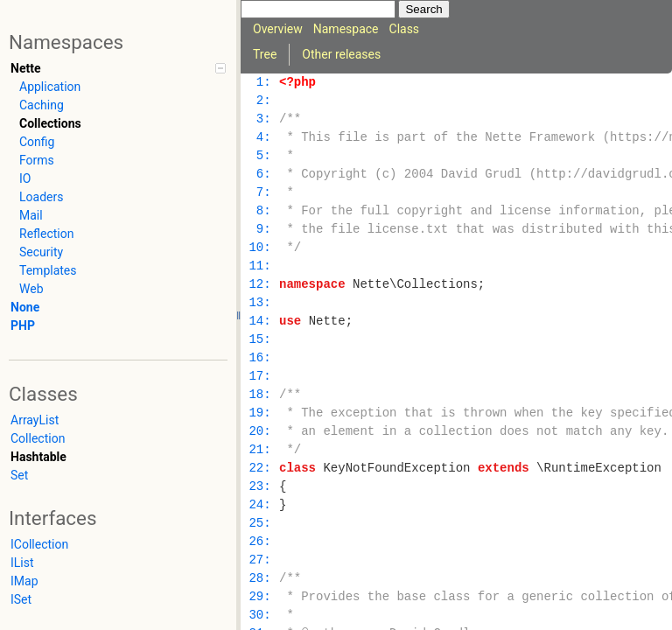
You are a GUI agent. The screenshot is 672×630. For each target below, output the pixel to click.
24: (260, 505)
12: (260, 285)
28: (260, 579)
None (25, 307)
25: (260, 524)
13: (260, 303)
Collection (38, 438)
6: (260, 175)
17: (260, 377)
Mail (31, 215)
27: (260, 560)
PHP (23, 325)
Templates (48, 270)
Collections (50, 123)
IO (25, 178)
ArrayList (35, 420)
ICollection (39, 544)
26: (260, 542)
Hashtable (38, 457)
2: (260, 101)
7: (260, 193)
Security (41, 252)
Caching (42, 105)
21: (260, 450)
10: (260, 248)
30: (260, 616)
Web (31, 289)
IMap (24, 581)
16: (260, 358)
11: (260, 266)
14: (260, 322)
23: (260, 487)
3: (260, 119)
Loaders (41, 197)
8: (260, 211)
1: (260, 83)
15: (260, 340)
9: (260, 230)
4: (260, 138)
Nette (25, 68)
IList (22, 563)
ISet (21, 599)
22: (260, 469)
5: (260, 156)
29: (260, 597)
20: (260, 432)
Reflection (46, 234)
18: (260, 395)
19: (260, 413)
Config (37, 142)
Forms (37, 160)
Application (50, 87)
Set (19, 475)
